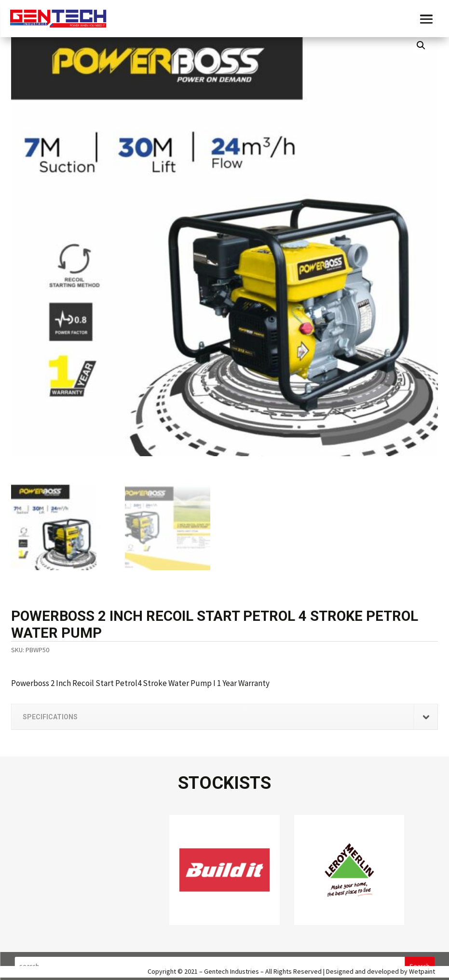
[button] (421, 45)
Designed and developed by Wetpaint (381, 971)
